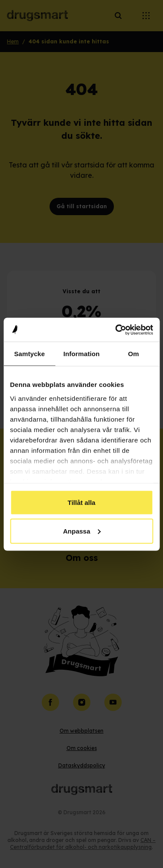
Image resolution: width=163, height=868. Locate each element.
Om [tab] (134, 354)
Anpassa (82, 531)
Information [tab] (82, 354)
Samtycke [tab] (29, 354)
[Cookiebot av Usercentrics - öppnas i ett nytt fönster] (116, 330)
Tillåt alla (82, 503)
